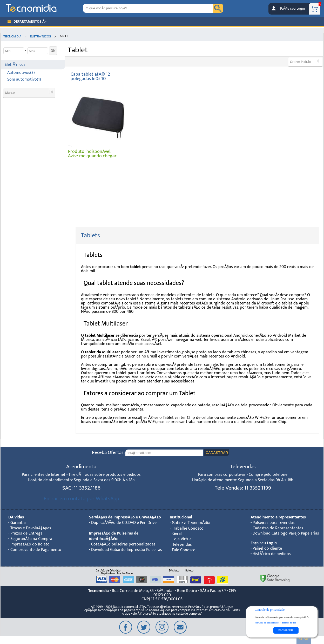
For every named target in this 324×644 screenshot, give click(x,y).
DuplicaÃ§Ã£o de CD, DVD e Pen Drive (124, 523)
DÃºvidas (16, 517)
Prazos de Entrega (26, 533)
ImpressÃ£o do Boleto (30, 544)
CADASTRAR (217, 453)
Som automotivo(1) (24, 79)
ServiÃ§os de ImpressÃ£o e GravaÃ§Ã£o (125, 517)
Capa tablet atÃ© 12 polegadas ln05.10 (90, 77)
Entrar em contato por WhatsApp (81, 499)
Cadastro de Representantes (278, 528)
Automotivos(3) (21, 73)
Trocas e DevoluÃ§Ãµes (31, 528)
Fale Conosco (184, 550)
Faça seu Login (264, 543)
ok (53, 50)
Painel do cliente (267, 548)
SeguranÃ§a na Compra (31, 539)
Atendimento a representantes (278, 517)
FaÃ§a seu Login (292, 9)
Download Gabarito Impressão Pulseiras (127, 550)
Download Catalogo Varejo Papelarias (286, 533)
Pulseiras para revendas (274, 523)
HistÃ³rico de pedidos (272, 554)
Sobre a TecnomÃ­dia (191, 523)
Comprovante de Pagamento (36, 550)
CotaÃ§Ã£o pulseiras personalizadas (123, 544)
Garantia (18, 523)
